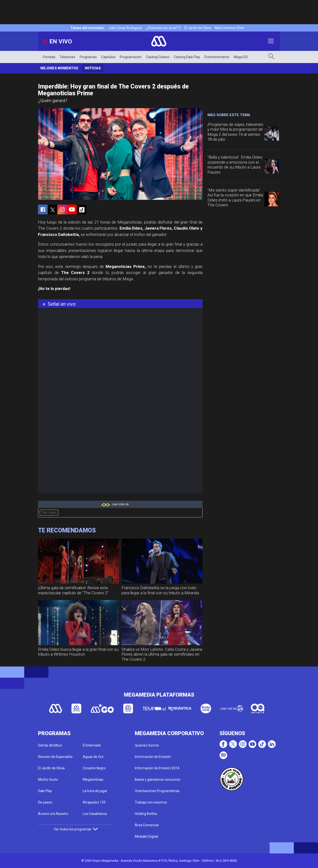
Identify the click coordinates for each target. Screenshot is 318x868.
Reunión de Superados (55, 757)
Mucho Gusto (48, 780)
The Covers (49, 513)
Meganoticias (93, 780)
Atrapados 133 (94, 802)
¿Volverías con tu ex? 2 (163, 28)
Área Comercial (147, 825)
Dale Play (45, 791)
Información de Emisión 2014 (157, 768)
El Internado (92, 745)
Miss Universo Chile (230, 28)
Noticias (93, 68)
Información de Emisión (153, 757)
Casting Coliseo (158, 57)
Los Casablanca (95, 814)
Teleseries (67, 57)
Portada (49, 57)
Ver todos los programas (76, 829)
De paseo (45, 802)
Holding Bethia (146, 814)
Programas (88, 57)
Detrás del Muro (50, 745)
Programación (131, 57)
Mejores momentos (59, 68)
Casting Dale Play (187, 57)
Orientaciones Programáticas (157, 791)
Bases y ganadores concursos (158, 780)
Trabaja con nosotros (151, 802)
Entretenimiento (217, 57)
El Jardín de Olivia (198, 28)
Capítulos (108, 57)
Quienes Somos (147, 745)
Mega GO (241, 57)
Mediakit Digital (146, 836)
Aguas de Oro (93, 757)
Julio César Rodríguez (125, 28)
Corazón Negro (94, 768)
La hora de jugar (95, 791)
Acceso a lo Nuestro (53, 814)
